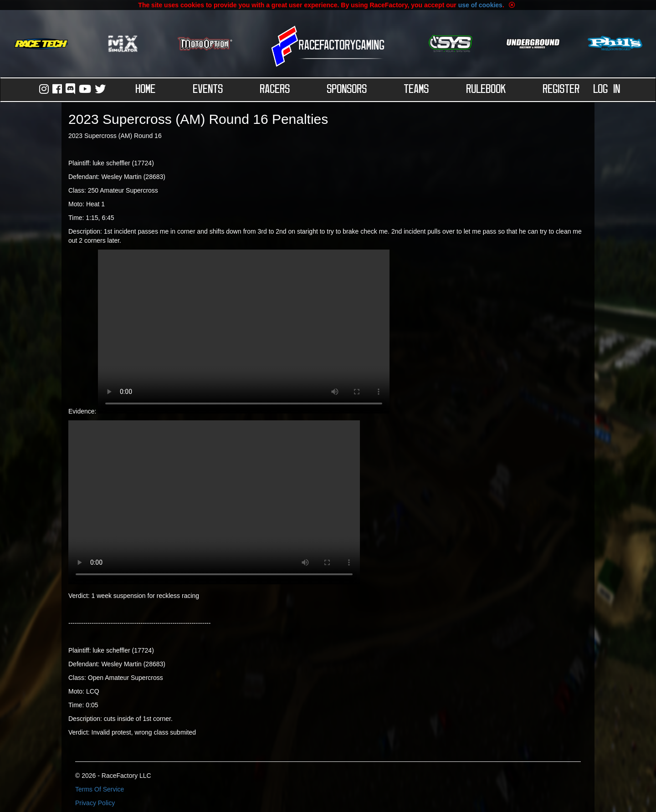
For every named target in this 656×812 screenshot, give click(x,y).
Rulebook (486, 90)
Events (208, 90)
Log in (607, 90)
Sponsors (347, 90)
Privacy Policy (95, 803)
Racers (275, 90)
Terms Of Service (100, 789)
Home (146, 90)
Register (561, 90)
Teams (417, 90)
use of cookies (480, 5)
